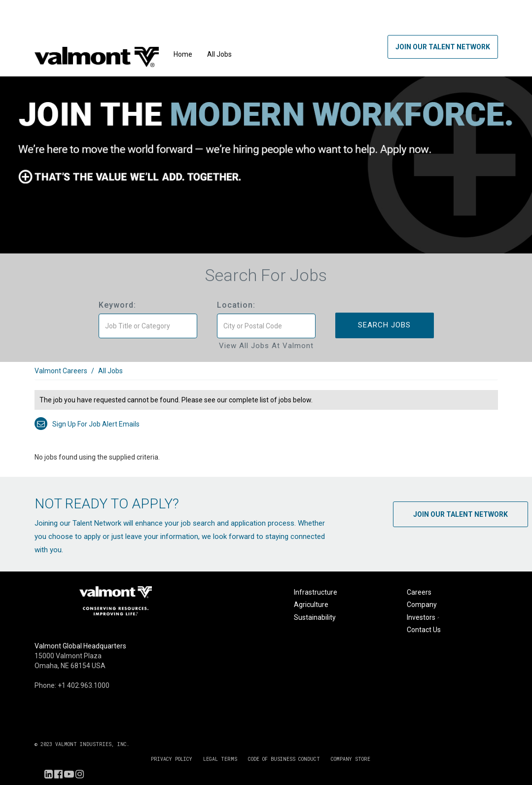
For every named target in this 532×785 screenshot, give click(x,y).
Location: (236, 305)
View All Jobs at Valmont (266, 346)
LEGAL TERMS (220, 759)
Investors (424, 617)
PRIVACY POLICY (172, 759)
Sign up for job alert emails (87, 424)
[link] (266, 376)
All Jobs (219, 54)
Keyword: (117, 305)
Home (183, 54)
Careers (419, 592)
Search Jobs (384, 325)
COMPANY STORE (351, 759)
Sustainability (315, 617)
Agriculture (311, 605)
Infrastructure (316, 592)
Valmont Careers (61, 371)
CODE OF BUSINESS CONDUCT (284, 759)
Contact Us (424, 630)
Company (422, 605)
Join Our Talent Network (443, 47)
